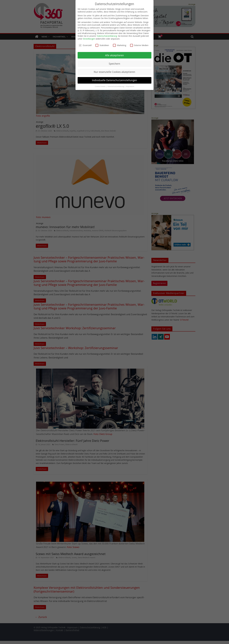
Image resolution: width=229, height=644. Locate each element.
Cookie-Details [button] (100, 86)
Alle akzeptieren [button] (114, 54)
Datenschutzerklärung (107, 35)
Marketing (120, 44)
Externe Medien (139, 44)
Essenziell (85, 44)
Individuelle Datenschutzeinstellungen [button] (114, 79)
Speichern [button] (114, 63)
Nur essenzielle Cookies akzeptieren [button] (114, 71)
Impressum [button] (130, 86)
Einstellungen (89, 38)
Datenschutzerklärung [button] (116, 86)
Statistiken (102, 44)
